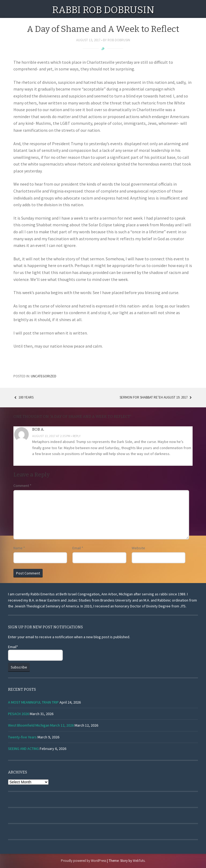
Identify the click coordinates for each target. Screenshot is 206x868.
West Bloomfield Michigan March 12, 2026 (41, 725)
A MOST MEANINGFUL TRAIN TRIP (33, 702)
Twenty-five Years (22, 737)
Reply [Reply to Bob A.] (77, 436)
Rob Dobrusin (119, 40)
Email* (35, 653)
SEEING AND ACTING (23, 749)
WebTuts (139, 861)
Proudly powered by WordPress (84, 861)
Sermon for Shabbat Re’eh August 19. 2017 (156, 397)
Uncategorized (44, 376)
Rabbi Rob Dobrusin (103, 10)
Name (19, 548)
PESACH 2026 (19, 714)
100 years (23, 397)
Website (138, 548)
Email (78, 548)
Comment (22, 486)
